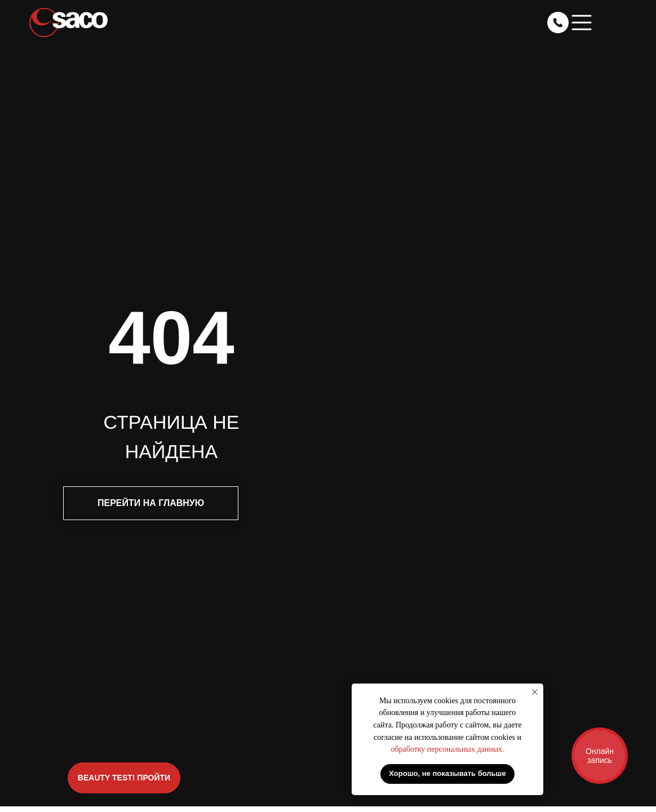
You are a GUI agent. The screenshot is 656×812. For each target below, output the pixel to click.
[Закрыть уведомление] (535, 692)
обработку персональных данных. (447, 749)
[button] (582, 23)
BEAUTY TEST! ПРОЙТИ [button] (124, 778)
